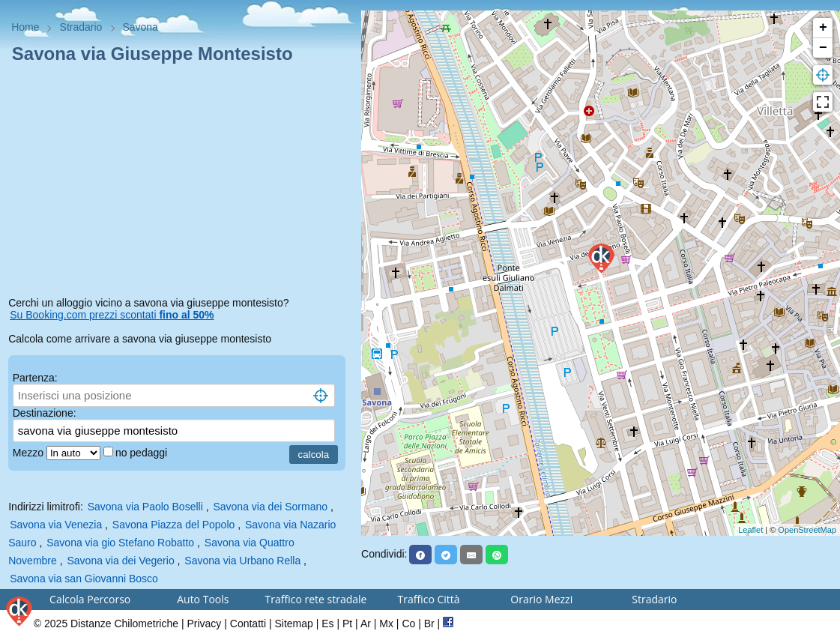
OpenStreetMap (807, 530)
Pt (347, 624)
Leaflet (750, 530)
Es (327, 624)
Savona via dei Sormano (270, 507)
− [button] (823, 48)
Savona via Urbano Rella (242, 561)
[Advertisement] (181, 183)
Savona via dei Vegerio (120, 561)
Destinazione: (45, 413)
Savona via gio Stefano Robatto (120, 543)
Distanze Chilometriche (124, 624)
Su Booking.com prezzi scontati (112, 315)
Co (408, 624)
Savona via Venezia (56, 525)
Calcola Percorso (90, 599)
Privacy (204, 624)
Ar (366, 624)
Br (429, 624)
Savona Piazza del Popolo (173, 525)
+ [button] (823, 28)
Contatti (248, 624)
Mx (386, 624)
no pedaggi (143, 453)
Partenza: (35, 378)
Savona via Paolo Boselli (145, 507)
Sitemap (293, 624)
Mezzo (30, 453)
